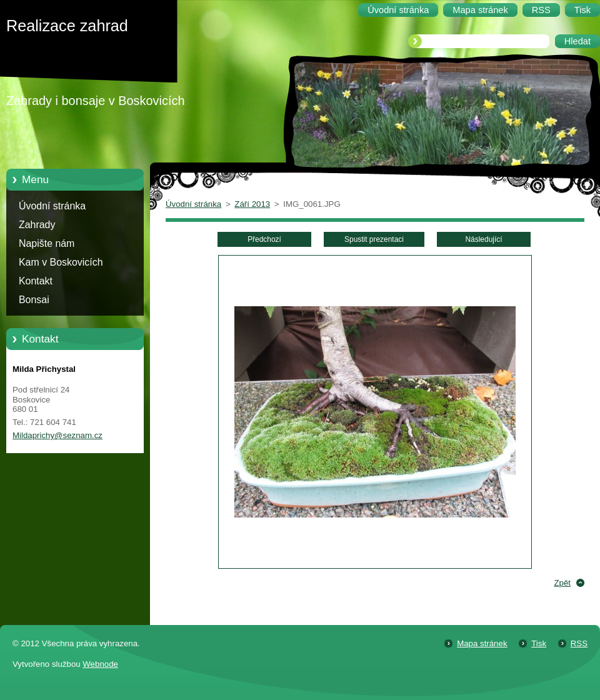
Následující (483, 239)
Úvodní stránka (52, 206)
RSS (579, 643)
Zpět (562, 583)
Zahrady (37, 225)
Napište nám (47, 243)
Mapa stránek (482, 643)
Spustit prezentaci (374, 239)
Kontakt (36, 281)
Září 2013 (252, 204)
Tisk (539, 643)
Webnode (100, 664)
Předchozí (264, 239)
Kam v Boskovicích (61, 262)
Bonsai (34, 300)
